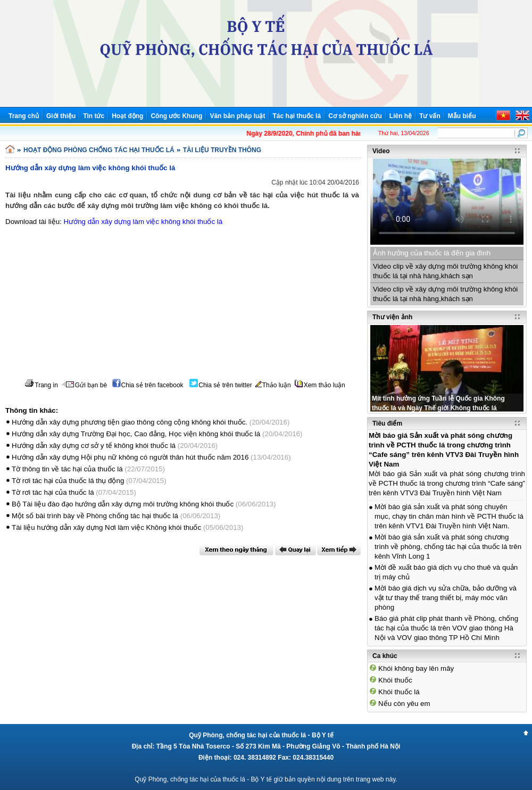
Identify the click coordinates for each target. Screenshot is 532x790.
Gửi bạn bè (84, 385)
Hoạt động (127, 116)
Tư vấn (430, 116)
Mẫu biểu (462, 116)
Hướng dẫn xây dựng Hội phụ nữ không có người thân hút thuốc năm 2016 (130, 457)
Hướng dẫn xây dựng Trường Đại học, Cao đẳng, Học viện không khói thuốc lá (136, 434)
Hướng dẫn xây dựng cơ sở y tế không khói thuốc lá (94, 446)
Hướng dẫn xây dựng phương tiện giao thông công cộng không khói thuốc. (130, 422)
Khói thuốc (395, 680)
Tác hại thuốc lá (297, 116)
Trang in (41, 385)
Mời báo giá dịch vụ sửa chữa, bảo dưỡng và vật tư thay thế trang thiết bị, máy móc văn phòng (446, 598)
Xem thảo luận (320, 385)
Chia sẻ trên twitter (221, 385)
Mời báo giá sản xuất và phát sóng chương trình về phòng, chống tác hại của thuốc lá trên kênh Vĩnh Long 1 (448, 547)
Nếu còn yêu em (404, 704)
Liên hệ (401, 116)
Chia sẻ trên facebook (148, 385)
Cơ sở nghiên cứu (355, 116)
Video (381, 151)
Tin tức (94, 116)
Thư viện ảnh (392, 317)
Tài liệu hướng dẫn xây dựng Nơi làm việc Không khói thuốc (107, 527)
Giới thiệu (61, 116)
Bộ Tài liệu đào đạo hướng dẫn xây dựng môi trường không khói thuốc (123, 504)
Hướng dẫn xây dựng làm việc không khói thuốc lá (143, 222)
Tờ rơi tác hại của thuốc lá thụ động (68, 481)
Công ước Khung (176, 116)
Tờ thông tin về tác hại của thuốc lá (67, 469)
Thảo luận (273, 385)
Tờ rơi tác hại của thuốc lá (53, 492)
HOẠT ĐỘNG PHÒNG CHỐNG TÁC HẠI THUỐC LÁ (99, 150)
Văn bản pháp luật (237, 116)
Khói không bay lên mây (416, 668)
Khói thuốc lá (399, 692)
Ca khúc (385, 656)
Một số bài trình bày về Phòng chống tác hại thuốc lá (96, 516)
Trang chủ (24, 116)
